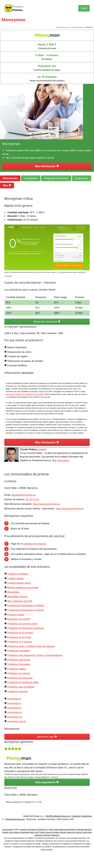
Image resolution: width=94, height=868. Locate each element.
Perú (37, 832)
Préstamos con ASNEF (19, 619)
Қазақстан (71, 832)
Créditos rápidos (16, 578)
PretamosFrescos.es (63, 27)
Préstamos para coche (19, 660)
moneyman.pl (14, 699)
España (5, 832)
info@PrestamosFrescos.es (58, 816)
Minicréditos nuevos (17, 597)
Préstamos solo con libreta (21, 687)
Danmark (88, 830)
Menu (84, 8)
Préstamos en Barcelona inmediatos (26, 628)
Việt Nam (47, 835)
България (32, 830)
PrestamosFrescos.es (15, 819)
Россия (63, 832)
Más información (47, 166)
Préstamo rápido (16, 615)
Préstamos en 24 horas (19, 637)
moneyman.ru (14, 703)
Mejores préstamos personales (23, 588)
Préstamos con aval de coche (22, 624)
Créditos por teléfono (77, 27)
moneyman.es (14, 712)
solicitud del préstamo (35, 544)
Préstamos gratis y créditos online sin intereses (31, 646)
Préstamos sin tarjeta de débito (23, 682)
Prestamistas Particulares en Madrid (26, 606)
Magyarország (65, 830)
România (56, 832)
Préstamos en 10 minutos (20, 633)
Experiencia (82, 178)
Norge (32, 832)
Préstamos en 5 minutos (20, 642)
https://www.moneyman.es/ (46, 504)
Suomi (11, 832)
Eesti (51, 830)
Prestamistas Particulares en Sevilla (25, 610)
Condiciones (86, 816)
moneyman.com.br (17, 721)
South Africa (87, 832)
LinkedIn (41, 449)
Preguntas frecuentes (56, 178)
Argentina (23, 830)
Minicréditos (13, 592)
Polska (42, 832)
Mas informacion (61, 460)
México (17, 832)
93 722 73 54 (32, 499)
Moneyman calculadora (47, 322)
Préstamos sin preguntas (20, 678)
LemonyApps (8, 830)
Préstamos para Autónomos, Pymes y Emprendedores (35, 655)
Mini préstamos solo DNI (20, 601)
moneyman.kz (14, 708)
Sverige (79, 832)
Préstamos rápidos (17, 669)
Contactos (76, 816)
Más (7, 185)
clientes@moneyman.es (24, 495)
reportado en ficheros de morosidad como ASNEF (25, 394)
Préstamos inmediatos (18, 651)
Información (10, 178)
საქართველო (42, 830)
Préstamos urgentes (17, 691)
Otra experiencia (47, 782)
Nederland (25, 832)
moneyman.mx (15, 717)
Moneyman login (47, 737)
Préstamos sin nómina (18, 673)
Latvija (56, 830)
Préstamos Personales (19, 664)
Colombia (80, 830)
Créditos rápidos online (19, 583)
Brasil (73, 830)
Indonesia (38, 835)
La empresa (31, 178)
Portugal (48, 832)
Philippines (55, 835)
